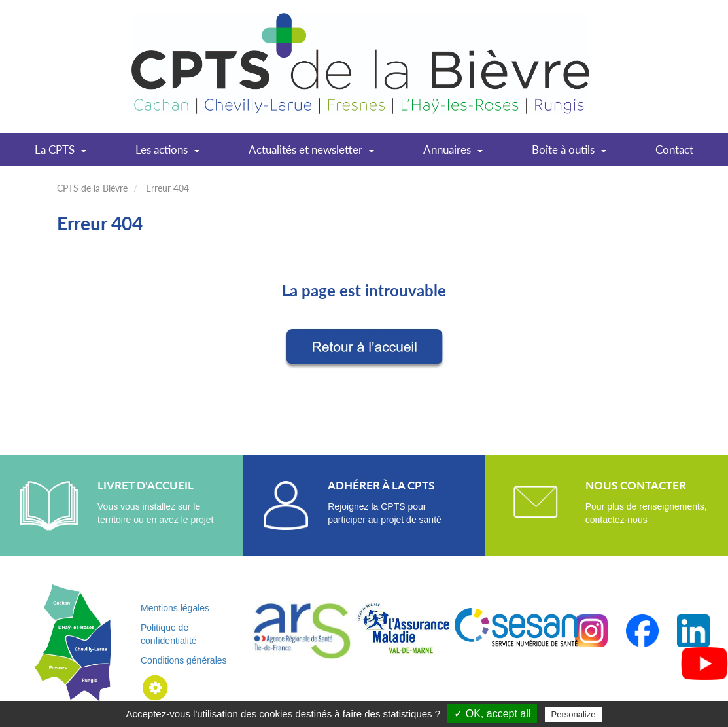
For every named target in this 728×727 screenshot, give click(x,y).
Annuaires (453, 154)
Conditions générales (184, 660)
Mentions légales (175, 608)
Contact (674, 150)
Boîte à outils (569, 154)
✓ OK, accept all (492, 714)
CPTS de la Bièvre (92, 188)
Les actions (167, 154)
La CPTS (61, 154)
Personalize (574, 714)
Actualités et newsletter (311, 154)
